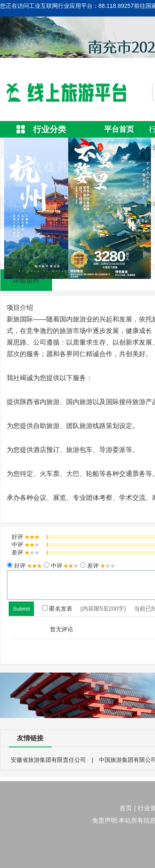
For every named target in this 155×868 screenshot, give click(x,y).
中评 (64, 566)
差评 (100, 566)
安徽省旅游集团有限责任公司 (48, 760)
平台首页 (119, 129)
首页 (126, 808)
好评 (27, 566)
